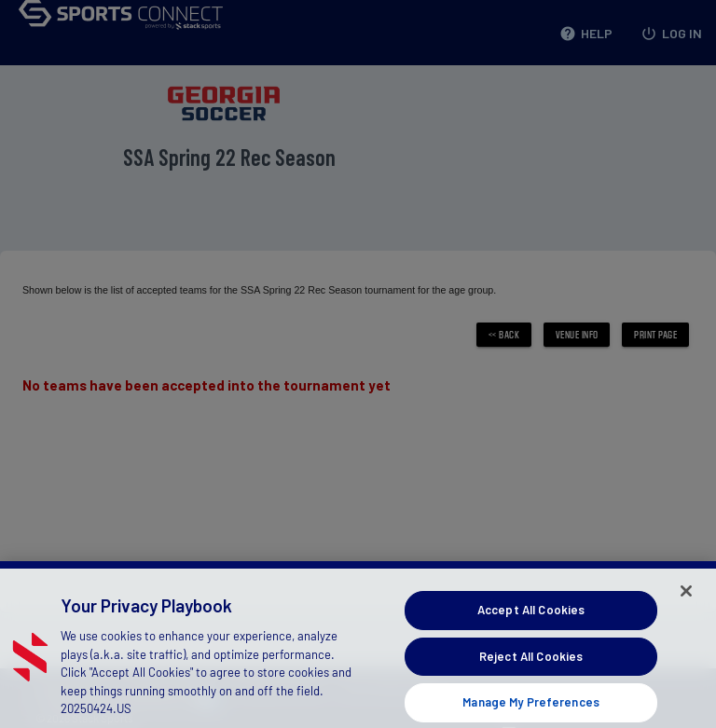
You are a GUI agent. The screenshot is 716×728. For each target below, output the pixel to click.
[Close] (686, 609)
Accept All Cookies (531, 627)
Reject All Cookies (531, 673)
